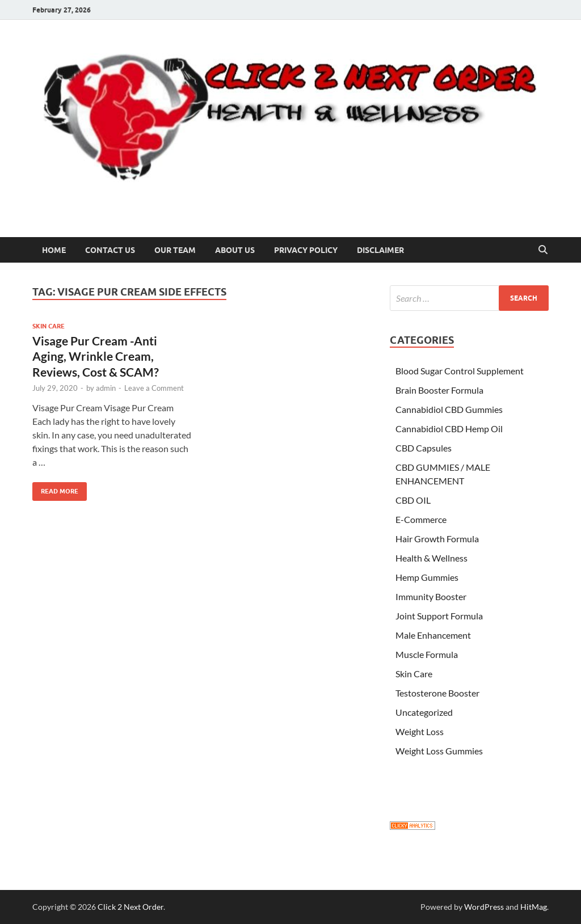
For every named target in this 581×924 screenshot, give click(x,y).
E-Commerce (421, 519)
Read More (55, 489)
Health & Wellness (431, 558)
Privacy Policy (306, 250)
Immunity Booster (431, 596)
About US (235, 250)
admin (106, 388)
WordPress (484, 907)
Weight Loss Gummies (439, 751)
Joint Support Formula (439, 616)
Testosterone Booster (437, 693)
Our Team (175, 250)
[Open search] (543, 250)
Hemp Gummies (427, 577)
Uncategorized (424, 712)
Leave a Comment (154, 388)
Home (54, 250)
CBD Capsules (424, 448)
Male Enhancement (433, 635)
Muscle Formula (427, 654)
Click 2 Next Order (130, 907)
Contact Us (110, 250)
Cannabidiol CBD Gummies (449, 409)
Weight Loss (420, 731)
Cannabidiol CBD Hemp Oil (449, 429)
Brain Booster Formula (439, 390)
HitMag (534, 907)
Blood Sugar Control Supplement (460, 371)
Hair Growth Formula (437, 539)
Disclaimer (380, 250)
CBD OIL (413, 500)
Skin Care (49, 326)
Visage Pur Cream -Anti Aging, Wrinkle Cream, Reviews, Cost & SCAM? (96, 356)
